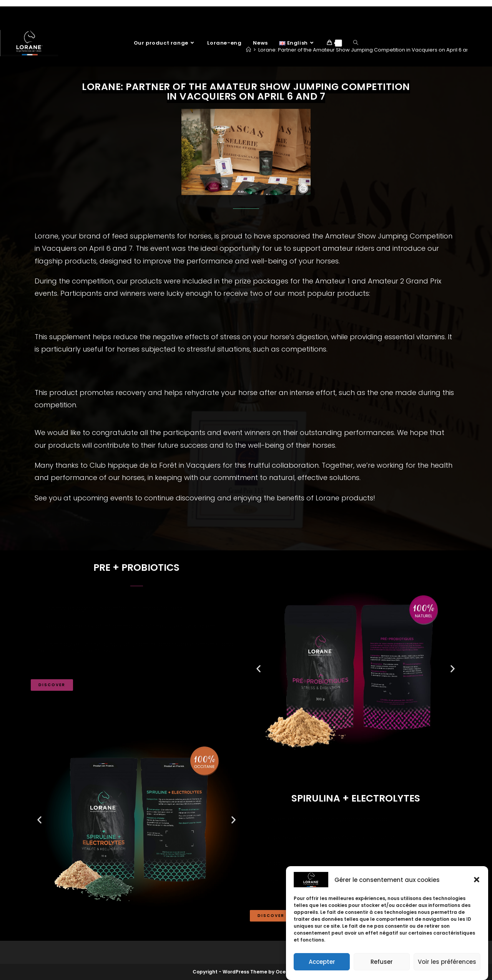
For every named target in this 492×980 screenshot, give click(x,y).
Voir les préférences (447, 962)
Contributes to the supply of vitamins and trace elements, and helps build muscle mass (135, 647)
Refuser (382, 962)
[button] (477, 880)
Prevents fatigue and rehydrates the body (327, 819)
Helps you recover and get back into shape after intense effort (359, 863)
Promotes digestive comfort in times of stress (114, 608)
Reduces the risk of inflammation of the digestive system (130, 626)
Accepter (322, 962)
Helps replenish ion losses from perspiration (330, 837)
